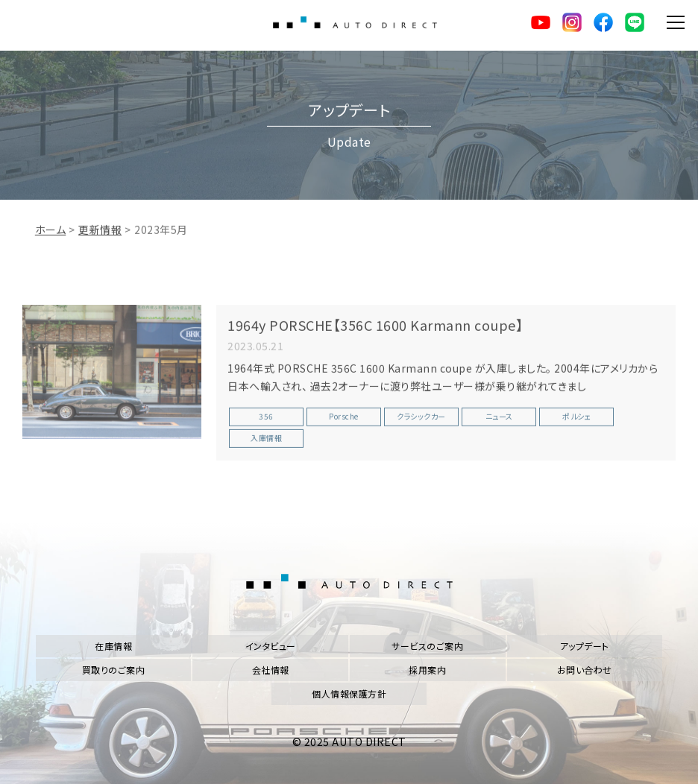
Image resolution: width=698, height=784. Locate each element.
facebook (603, 22)
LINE (635, 22)
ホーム (51, 233)
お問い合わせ (585, 670)
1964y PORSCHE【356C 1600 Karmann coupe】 (375, 329)
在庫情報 (113, 646)
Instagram (572, 22)
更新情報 (100, 233)
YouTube (541, 22)
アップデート (585, 646)
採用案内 (427, 670)
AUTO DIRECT (355, 22)
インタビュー (271, 646)
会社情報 (271, 670)
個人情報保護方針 (349, 693)
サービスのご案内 (427, 646)
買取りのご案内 (114, 670)
